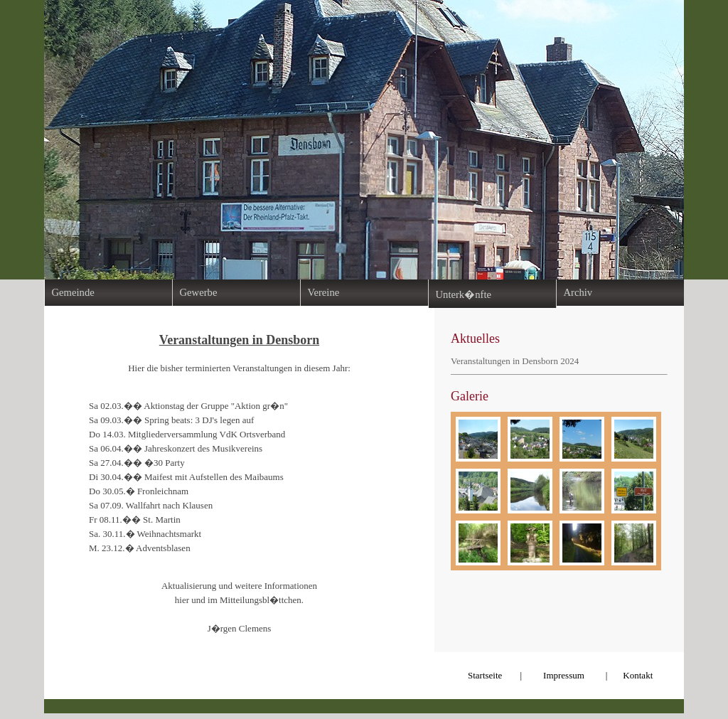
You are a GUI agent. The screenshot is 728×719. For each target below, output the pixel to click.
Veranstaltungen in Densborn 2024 (515, 361)
